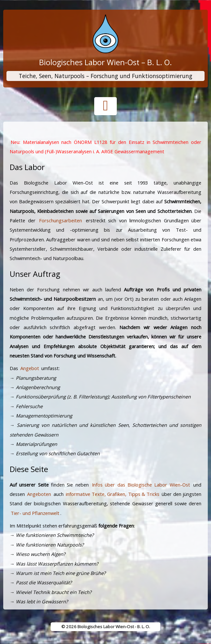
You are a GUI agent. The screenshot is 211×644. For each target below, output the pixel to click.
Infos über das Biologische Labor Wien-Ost (141, 485)
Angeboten (39, 494)
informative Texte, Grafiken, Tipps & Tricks (113, 494)
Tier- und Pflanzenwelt (35, 513)
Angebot (30, 368)
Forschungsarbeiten (60, 220)
